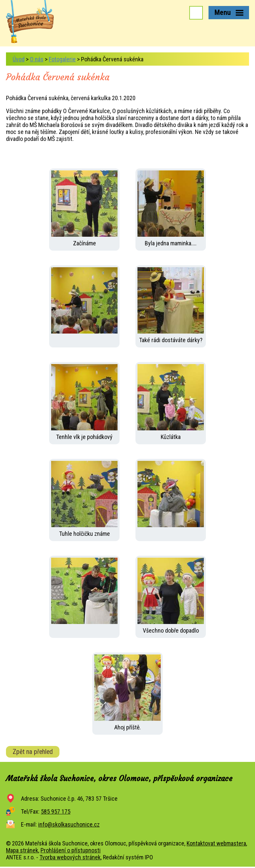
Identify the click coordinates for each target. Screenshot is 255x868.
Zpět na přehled (33, 752)
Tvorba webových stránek (70, 857)
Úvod (19, 59)
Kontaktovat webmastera (216, 843)
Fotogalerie (62, 59)
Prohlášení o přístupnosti (71, 850)
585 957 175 (56, 811)
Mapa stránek (22, 850)
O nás (37, 59)
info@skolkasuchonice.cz (69, 824)
